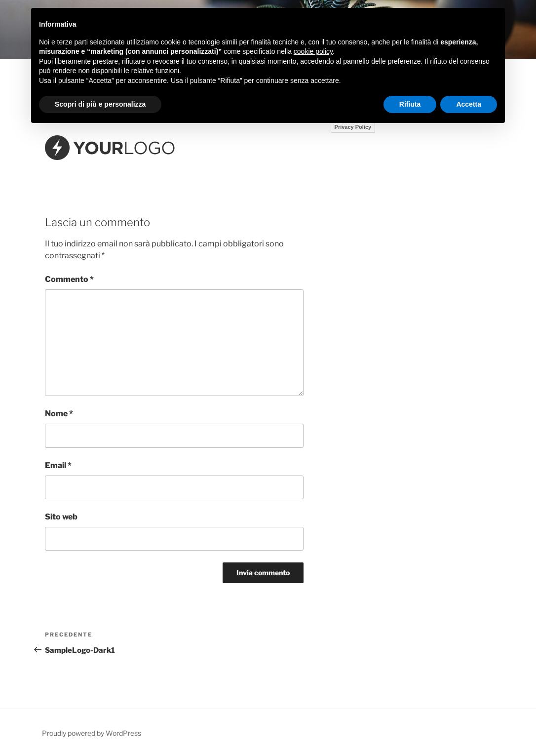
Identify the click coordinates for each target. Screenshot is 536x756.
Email (58, 465)
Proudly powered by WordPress (92, 733)
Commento (69, 279)
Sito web (61, 517)
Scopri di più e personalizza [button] (100, 104)
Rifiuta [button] (410, 104)
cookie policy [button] (313, 51)
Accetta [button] (469, 104)
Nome (59, 414)
